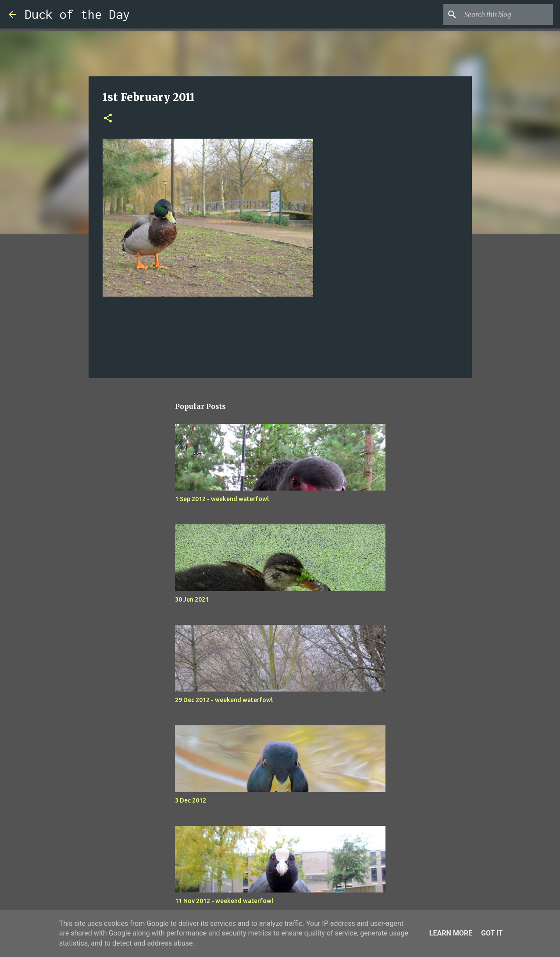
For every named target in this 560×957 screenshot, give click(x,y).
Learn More (451, 933)
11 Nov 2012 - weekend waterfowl (224, 901)
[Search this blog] (507, 14)
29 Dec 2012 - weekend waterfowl (224, 700)
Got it (492, 933)
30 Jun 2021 (192, 599)
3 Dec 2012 (191, 800)
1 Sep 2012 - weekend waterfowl (222, 499)
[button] (108, 119)
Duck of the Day (77, 14)
